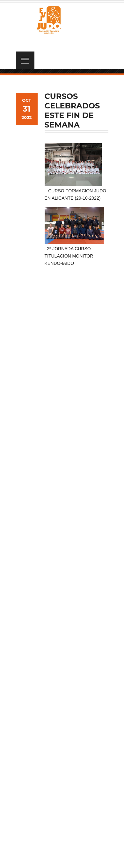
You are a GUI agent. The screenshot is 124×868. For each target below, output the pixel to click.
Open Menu (25, 60)
